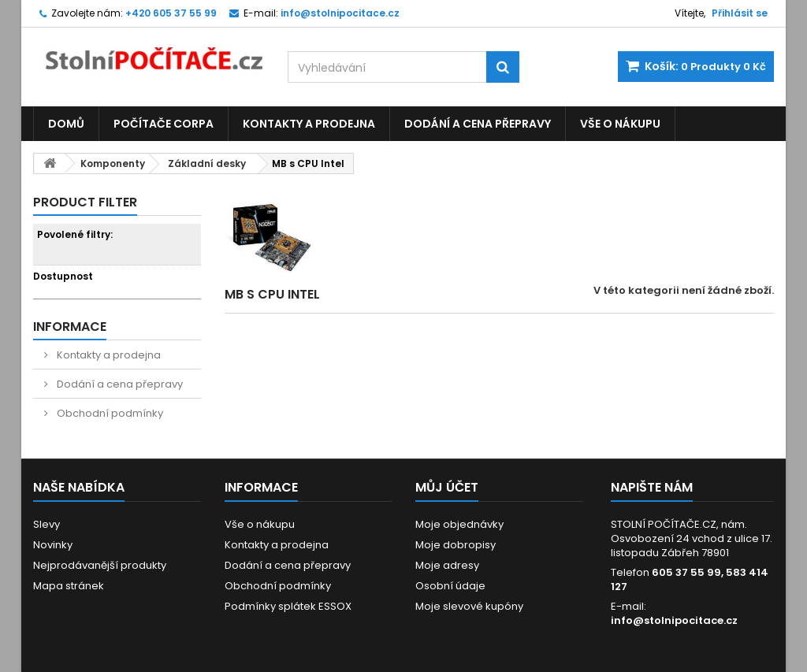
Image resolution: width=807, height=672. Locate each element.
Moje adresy (447, 565)
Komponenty (113, 163)
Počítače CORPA (164, 124)
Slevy (46, 524)
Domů (66, 124)
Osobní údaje (450, 586)
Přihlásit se (740, 13)
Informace (70, 327)
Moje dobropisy (456, 545)
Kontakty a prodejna (309, 124)
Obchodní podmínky (109, 413)
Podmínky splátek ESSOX (288, 606)
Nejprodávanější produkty (100, 565)
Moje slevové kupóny (469, 606)
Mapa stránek (69, 586)
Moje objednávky (459, 524)
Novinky (53, 545)
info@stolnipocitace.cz (674, 620)
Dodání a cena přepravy (478, 124)
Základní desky (207, 163)
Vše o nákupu (620, 124)
